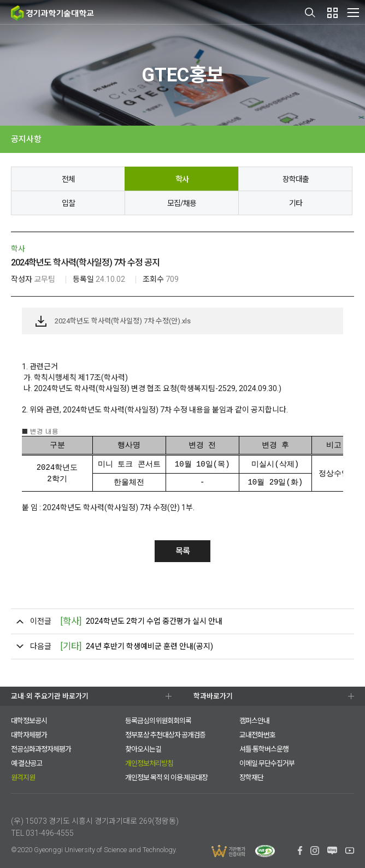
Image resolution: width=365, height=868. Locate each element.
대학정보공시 (29, 721)
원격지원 (23, 778)
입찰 (68, 203)
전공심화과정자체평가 (41, 749)
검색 (310, 13)
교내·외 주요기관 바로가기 (50, 696)
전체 (68, 179)
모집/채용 (182, 203)
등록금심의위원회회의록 (158, 721)
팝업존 (332, 13)
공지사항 (26, 139)
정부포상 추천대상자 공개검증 (165, 735)
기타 (296, 203)
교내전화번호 (257, 735)
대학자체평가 (29, 735)
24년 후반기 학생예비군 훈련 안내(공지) (137, 646)
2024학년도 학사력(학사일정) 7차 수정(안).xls (123, 321)
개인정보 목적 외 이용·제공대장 (166, 778)
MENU (353, 12)
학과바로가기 (213, 696)
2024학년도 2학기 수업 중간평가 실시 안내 (141, 621)
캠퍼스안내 (254, 721)
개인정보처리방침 (149, 763)
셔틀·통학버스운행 (264, 749)
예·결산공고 (27, 763)
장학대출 (296, 179)
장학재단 (251, 778)
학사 (182, 179)
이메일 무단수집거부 (267, 763)
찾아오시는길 (143, 749)
